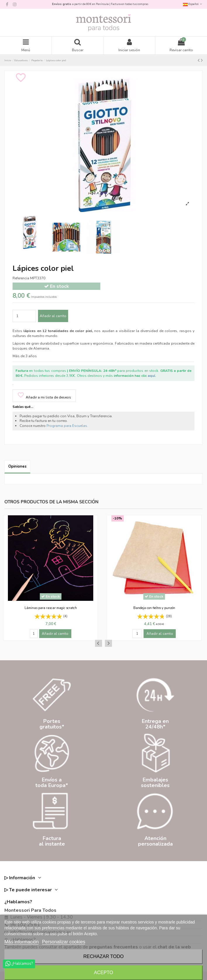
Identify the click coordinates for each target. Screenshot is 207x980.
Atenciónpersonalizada (155, 841)
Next (108, 643)
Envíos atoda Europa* (52, 783)
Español (193, 4)
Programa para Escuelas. (67, 426)
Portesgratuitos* (52, 724)
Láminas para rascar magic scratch (51, 608)
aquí (151, 376)
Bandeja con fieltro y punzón (154, 608)
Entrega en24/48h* (155, 724)
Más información (21, 942)
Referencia (21, 278)
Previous (99, 643)
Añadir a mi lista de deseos (44, 396)
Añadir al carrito (53, 316)
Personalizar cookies (64, 942)
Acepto (103, 973)
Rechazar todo (103, 956)
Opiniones (17, 466)
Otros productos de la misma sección (51, 502)
